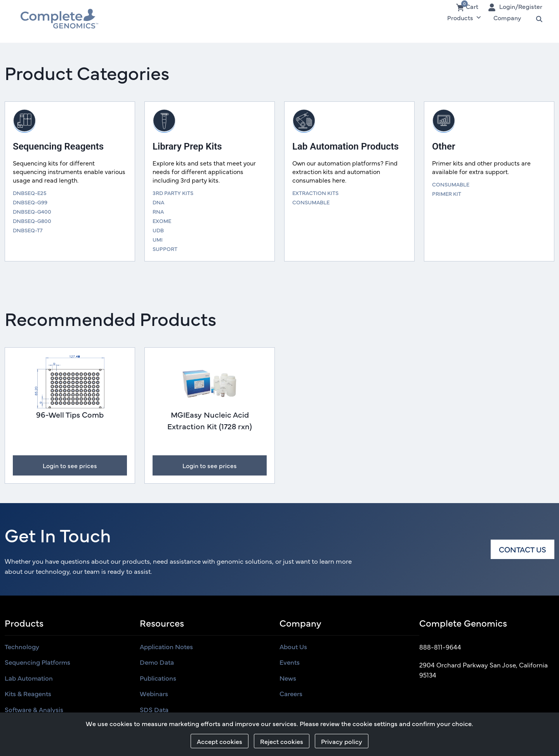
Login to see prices (70, 465)
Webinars (154, 693)
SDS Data (154, 709)
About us (293, 646)
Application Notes (166, 646)
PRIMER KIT (447, 193)
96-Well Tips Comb (70, 414)
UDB (158, 230)
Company (507, 17)
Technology (22, 646)
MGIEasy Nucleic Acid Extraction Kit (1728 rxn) (210, 420)
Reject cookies (282, 741)
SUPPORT (165, 249)
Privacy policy (342, 741)
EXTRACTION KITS (315, 193)
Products (464, 17)
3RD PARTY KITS (173, 193)
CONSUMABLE (311, 202)
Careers (291, 693)
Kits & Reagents (28, 693)
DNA (158, 202)
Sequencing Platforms (37, 662)
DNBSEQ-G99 (30, 202)
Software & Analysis (34, 709)
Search (536, 17)
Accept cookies (220, 741)
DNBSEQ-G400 (32, 211)
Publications (158, 678)
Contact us (523, 549)
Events (290, 662)
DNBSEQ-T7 (28, 230)
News (288, 678)
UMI (158, 239)
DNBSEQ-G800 (32, 221)
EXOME (162, 221)
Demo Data (157, 662)
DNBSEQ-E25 (30, 193)
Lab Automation (29, 678)
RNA (158, 211)
